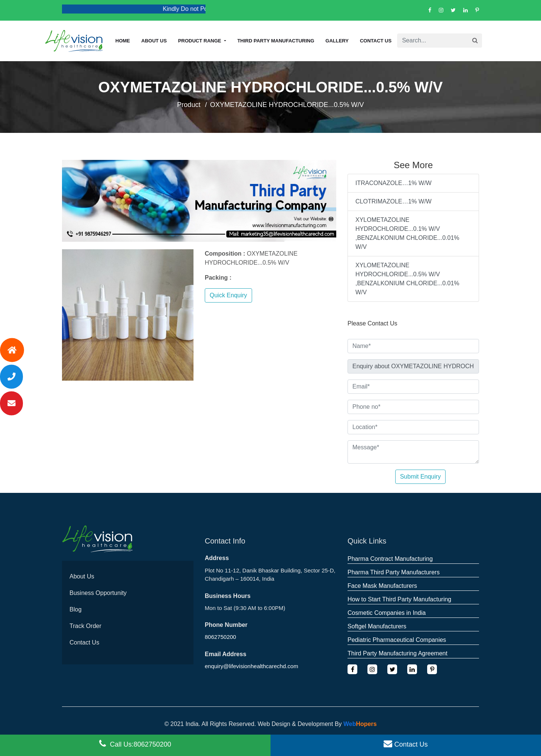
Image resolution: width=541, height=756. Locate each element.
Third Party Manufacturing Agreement (397, 653)
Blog (76, 609)
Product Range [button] (200, 41)
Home (123, 41)
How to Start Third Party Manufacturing (399, 599)
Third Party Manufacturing (276, 41)
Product (189, 105)
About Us (82, 576)
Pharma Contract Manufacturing (390, 559)
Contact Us (376, 41)
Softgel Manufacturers (377, 626)
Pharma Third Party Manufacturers (394, 572)
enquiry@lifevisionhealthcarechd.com (252, 666)
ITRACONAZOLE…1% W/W (394, 183)
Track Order (85, 626)
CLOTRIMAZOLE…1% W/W (394, 201)
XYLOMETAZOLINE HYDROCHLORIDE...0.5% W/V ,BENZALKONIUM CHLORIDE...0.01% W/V (407, 279)
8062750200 (220, 637)
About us (154, 41)
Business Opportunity (98, 593)
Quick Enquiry (228, 295)
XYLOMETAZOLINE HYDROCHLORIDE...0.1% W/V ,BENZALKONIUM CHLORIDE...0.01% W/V (407, 233)
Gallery (337, 41)
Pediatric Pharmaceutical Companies (397, 640)
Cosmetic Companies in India (387, 613)
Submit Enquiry (421, 477)
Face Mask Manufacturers (382, 586)
